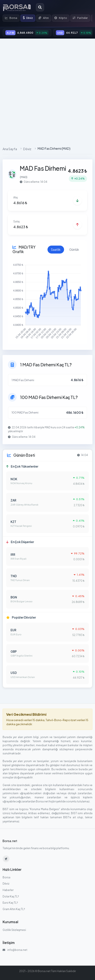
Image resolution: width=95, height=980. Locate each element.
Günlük (74, 249)
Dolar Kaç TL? (11, 896)
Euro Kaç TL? (10, 903)
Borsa (11, 18)
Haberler (8, 890)
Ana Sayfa (10, 149)
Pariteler (80, 18)
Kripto (61, 18)
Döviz (28, 18)
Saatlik (55, 249)
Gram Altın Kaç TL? (14, 909)
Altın (44, 18)
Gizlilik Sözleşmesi (14, 930)
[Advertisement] (47, 91)
